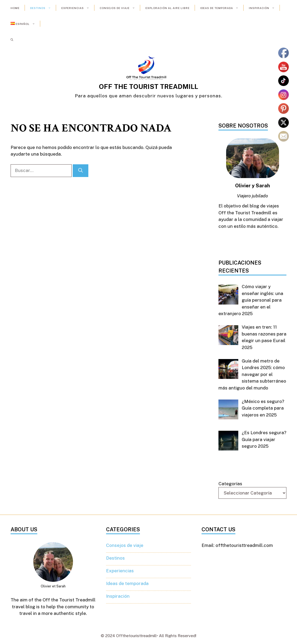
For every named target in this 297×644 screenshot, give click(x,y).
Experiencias (78, 8)
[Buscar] (81, 171)
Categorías (230, 484)
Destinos (43, 8)
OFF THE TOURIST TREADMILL (148, 87)
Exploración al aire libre (168, 8)
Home (15, 8)
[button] (12, 40)
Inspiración (264, 8)
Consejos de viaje (120, 8)
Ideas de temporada (222, 8)
